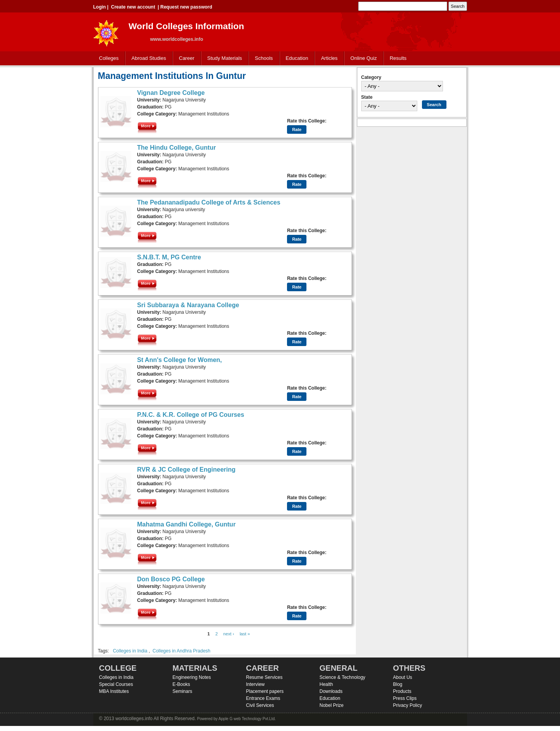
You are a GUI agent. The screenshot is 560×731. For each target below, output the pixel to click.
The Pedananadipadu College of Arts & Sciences (209, 202)
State (367, 97)
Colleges (107, 59)
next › (229, 634)
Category (371, 77)
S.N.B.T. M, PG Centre (169, 257)
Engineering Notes (192, 677)
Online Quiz (364, 58)
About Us (403, 677)
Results (398, 58)
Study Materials (223, 59)
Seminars (183, 691)
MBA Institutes (114, 691)
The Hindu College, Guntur (177, 148)
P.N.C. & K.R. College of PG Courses (191, 415)
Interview (255, 684)
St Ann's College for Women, (180, 360)
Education (295, 59)
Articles (329, 58)
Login (100, 7)
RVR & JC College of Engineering (186, 470)
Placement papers (265, 691)
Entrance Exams (263, 698)
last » (245, 634)
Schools (262, 59)
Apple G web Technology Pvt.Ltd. (247, 719)
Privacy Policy (408, 705)
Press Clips (405, 698)
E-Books (181, 684)
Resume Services (264, 677)
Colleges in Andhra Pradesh (181, 651)
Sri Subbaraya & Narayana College (188, 305)
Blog (398, 684)
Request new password (186, 7)
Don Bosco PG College (171, 579)
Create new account (133, 7)
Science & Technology (343, 677)
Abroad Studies (147, 59)
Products (402, 691)
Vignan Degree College (171, 93)
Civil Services (260, 705)
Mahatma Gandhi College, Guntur (186, 524)
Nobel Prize (332, 705)
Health (326, 684)
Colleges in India (130, 651)
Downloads (331, 691)
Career (185, 59)
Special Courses (116, 684)
